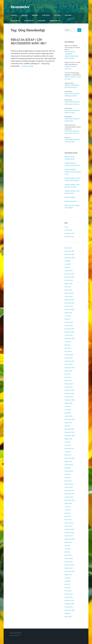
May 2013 (67, 513)
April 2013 (68, 516)
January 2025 (69, 271)
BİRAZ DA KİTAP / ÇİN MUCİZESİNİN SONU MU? (29, 42)
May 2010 (67, 613)
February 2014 (69, 484)
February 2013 (69, 523)
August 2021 (68, 371)
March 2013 (68, 520)
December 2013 (69, 490)
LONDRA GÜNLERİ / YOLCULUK (71, 68)
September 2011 (70, 571)
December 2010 (69, 600)
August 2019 (68, 423)
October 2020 (69, 397)
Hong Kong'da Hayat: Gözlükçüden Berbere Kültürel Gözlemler (73, 127)
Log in (66, 227)
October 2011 (69, 568)
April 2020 (68, 413)
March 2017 (68, 455)
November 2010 (69, 604)
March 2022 (68, 351)
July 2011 (67, 578)
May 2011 (67, 584)
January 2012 (69, 562)
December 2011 (69, 565)
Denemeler (20, 7)
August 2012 (68, 542)
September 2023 (70, 309)
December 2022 (69, 329)
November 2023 (69, 303)
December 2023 (69, 300)
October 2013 (69, 497)
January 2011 (69, 597)
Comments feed (70, 233)
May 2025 (67, 267)
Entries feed (68, 230)
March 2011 (68, 591)
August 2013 (68, 503)
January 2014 (69, 487)
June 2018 (68, 445)
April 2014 (68, 478)
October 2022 (69, 335)
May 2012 (67, 552)
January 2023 (69, 326)
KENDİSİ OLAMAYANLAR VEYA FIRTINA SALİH (72, 86)
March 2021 (68, 380)
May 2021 (67, 374)
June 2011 (68, 581)
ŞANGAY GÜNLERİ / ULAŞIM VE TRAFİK (73, 78)
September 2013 (70, 500)
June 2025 (68, 264)
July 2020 (67, 406)
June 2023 (68, 316)
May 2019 (67, 426)
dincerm (67, 137)
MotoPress (18, 635)
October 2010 (69, 607)
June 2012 (68, 549)
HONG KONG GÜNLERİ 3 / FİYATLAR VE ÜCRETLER (72, 103)
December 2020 (69, 390)
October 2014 (69, 471)
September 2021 (70, 368)
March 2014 (68, 481)
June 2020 (68, 410)
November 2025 (69, 254)
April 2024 (68, 287)
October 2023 (69, 306)
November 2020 (69, 393)
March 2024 (68, 290)
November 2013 (69, 494)
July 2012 (67, 545)
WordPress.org (69, 236)
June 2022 (68, 342)
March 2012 (68, 555)
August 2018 (68, 439)
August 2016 (68, 461)
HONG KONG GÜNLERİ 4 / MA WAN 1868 (72, 120)
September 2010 (70, 610)
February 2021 (69, 384)
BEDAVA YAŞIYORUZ (71, 201)
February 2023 (69, 322)
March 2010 (68, 617)
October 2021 (69, 364)
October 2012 (69, 536)
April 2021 (68, 377)
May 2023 (67, 319)
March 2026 (68, 248)
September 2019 (70, 419)
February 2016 (69, 465)
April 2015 (68, 468)
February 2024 (69, 293)
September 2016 (70, 458)
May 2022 (67, 345)
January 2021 (69, 387)
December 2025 (69, 251)
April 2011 (68, 587)
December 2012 (69, 529)
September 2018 (70, 435)
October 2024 (69, 280)
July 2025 (67, 261)
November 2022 (69, 332)
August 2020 (68, 403)
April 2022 (68, 348)
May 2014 (67, 474)
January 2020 (69, 416)
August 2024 (68, 283)
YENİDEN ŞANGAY (70, 197)
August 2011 (68, 575)
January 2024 (69, 296)
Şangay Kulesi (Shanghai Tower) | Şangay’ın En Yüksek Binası (72, 48)
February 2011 (69, 594)
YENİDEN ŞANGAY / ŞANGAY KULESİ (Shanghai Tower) (73, 172)
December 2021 (69, 361)
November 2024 (69, 277)
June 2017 (68, 452)
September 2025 (70, 258)
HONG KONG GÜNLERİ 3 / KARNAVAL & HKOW (72, 95)
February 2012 (69, 558)
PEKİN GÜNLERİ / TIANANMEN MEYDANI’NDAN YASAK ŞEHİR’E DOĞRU (72, 55)
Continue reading (27, 66)
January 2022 (69, 358)
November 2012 (69, 533)
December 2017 (69, 448)
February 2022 (69, 355)
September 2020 (70, 400)
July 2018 (67, 442)
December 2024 (69, 274)
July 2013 (67, 507)
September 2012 (70, 539)
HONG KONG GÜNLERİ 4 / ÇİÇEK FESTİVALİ (72, 111)
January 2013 (69, 526)
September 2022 (70, 338)
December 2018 (69, 429)
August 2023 (68, 313)
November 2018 (69, 432)
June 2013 (68, 510)
